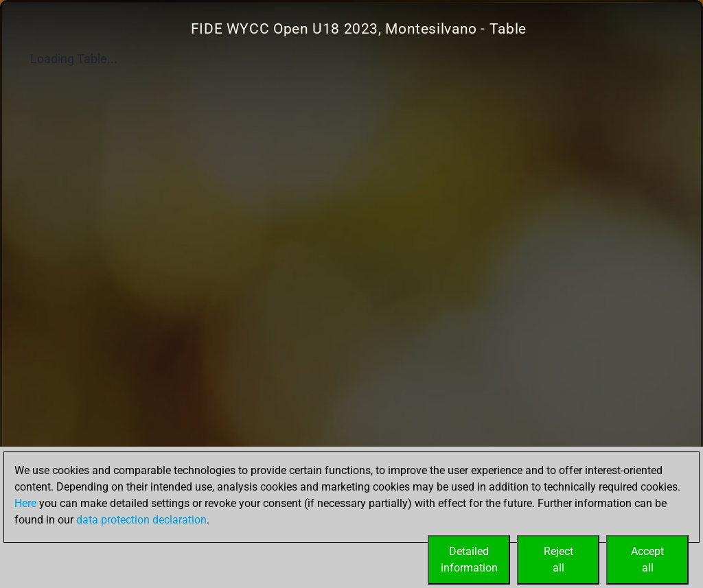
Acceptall (647, 560)
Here (25, 503)
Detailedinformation (469, 560)
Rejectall (558, 560)
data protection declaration (141, 520)
